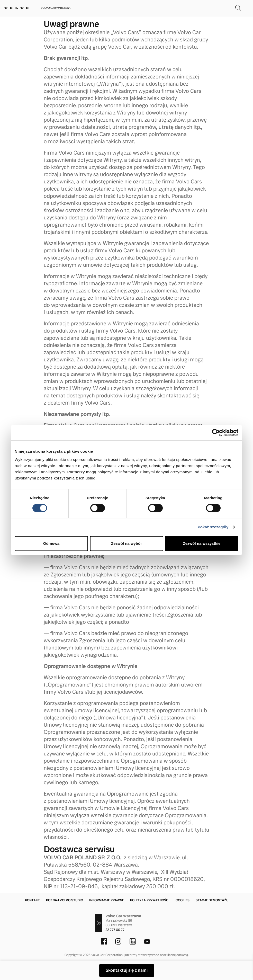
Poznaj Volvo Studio (65, 900)
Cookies (183, 900)
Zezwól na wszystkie (202, 543)
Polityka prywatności (150, 900)
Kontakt (32, 900)
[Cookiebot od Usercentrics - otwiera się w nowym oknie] (216, 433)
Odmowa (51, 543)
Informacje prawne (107, 900)
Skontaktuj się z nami (127, 970)
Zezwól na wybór (127, 543)
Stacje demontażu (212, 900)
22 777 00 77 (115, 930)
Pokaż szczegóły (213, 527)
